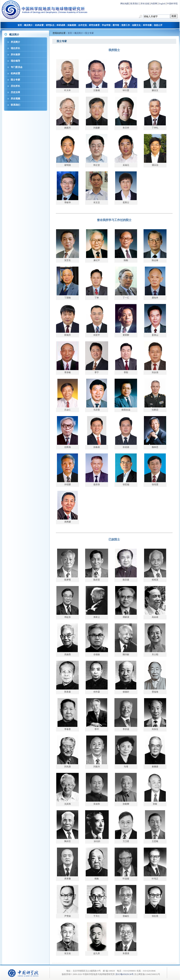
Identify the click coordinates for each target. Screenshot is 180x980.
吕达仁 (68, 410)
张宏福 (126, 485)
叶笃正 (155, 879)
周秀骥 (68, 522)
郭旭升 (68, 335)
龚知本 (155, 298)
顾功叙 (126, 654)
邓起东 (68, 617)
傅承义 (97, 617)
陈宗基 (126, 580)
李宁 (97, 372)
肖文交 (97, 202)
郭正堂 (97, 165)
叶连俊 (126, 879)
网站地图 (125, 4)
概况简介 (28, 25)
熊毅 (97, 879)
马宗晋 (97, 410)
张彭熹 (155, 916)
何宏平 (97, 335)
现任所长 (15, 48)
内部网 (154, 4)
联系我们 (135, 4)
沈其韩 (68, 804)
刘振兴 (97, 767)
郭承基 (68, 692)
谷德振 (97, 654)
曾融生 (126, 916)
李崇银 (68, 372)
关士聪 (155, 654)
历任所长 (15, 86)
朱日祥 (126, 128)
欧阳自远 (126, 410)
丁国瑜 (68, 298)
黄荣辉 (126, 335)
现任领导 (15, 61)
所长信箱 (145, 4)
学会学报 (106, 25)
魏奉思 (155, 447)
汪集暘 (97, 90)
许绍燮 (68, 485)
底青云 (126, 202)
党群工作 (126, 25)
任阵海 (68, 447)
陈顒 (126, 260)
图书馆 (116, 25)
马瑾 (126, 767)
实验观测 (72, 25)
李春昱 (68, 729)
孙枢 (155, 804)
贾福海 (155, 692)
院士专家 (15, 80)
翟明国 (68, 165)
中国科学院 (172, 4)
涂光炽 (97, 841)
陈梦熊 (68, 580)
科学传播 (147, 25)
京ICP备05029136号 (125, 974)
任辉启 (155, 410)
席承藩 (68, 879)
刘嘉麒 (97, 128)
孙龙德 (126, 447)
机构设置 (39, 25)
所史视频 (15, 99)
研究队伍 (50, 25)
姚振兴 (68, 128)
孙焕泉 (97, 447)
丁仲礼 (155, 128)
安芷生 (68, 260)
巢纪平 (97, 260)
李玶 (97, 729)
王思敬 (155, 841)
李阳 (126, 372)
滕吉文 (155, 90)
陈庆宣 (97, 580)
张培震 (155, 485)
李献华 (68, 202)
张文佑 (68, 953)
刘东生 (155, 729)
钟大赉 (126, 90)
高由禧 (155, 617)
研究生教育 (94, 25)
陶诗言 (68, 841)
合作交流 (82, 25)
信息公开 (158, 25)
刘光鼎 (68, 767)
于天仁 (97, 916)
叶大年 (68, 90)
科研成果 (61, 25)
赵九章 (97, 953)
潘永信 (155, 165)
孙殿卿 (126, 804)
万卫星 (126, 841)
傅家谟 (126, 617)
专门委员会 (17, 67)
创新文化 (136, 25)
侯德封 (126, 692)
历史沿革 (15, 92)
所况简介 (15, 42)
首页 (20, 25)
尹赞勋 (68, 916)
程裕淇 (155, 580)
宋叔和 (97, 804)
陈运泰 (155, 260)
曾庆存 (97, 485)
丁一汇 (126, 298)
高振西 (68, 654)
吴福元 (126, 165)
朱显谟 (126, 953)
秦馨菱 (155, 767)
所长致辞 (15, 55)
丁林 (97, 298)
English (162, 4)
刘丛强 (155, 372)
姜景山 (155, 335)
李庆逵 (126, 729)
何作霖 (97, 692)
